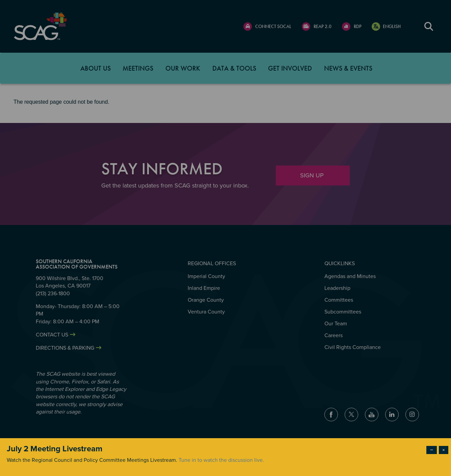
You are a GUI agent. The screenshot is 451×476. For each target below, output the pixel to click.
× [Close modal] (444, 450)
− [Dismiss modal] (432, 450)
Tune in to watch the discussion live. (221, 460)
